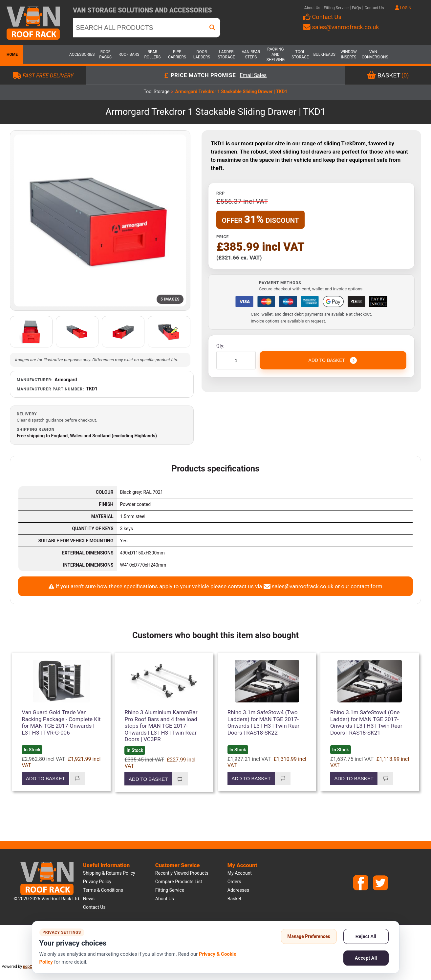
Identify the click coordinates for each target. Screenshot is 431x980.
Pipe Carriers (177, 54)
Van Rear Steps (251, 54)
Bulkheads (324, 54)
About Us (312, 8)
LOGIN (403, 8)
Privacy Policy (97, 882)
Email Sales (253, 76)
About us (165, 899)
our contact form (362, 586)
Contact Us (374, 8)
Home (11, 54)
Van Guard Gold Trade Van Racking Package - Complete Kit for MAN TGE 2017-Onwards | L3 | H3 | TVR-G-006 (61, 722)
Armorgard (66, 380)
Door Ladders (202, 54)
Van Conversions (373, 54)
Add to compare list (77, 778)
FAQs (356, 8)
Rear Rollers (152, 54)
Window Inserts (348, 54)
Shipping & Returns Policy (109, 873)
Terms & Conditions (103, 890)
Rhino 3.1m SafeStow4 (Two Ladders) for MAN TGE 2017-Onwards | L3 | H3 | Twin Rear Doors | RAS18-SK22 (264, 722)
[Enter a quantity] (236, 360)
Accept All (366, 958)
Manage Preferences (309, 936)
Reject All (366, 936)
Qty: (220, 346)
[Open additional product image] (31, 332)
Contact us (94, 907)
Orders (234, 882)
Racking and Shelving (276, 54)
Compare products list (179, 882)
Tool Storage (300, 54)
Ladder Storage (226, 54)
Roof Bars (129, 54)
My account (240, 873)
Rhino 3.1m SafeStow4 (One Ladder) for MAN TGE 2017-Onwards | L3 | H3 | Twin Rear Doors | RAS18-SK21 (366, 722)
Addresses (238, 890)
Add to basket (45, 778)
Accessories (81, 54)
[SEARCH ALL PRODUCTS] (139, 28)
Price (223, 237)
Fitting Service (336, 8)
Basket (235, 899)
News (89, 899)
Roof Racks (105, 54)
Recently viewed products (182, 873)
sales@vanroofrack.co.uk (341, 27)
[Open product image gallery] (100, 220)
